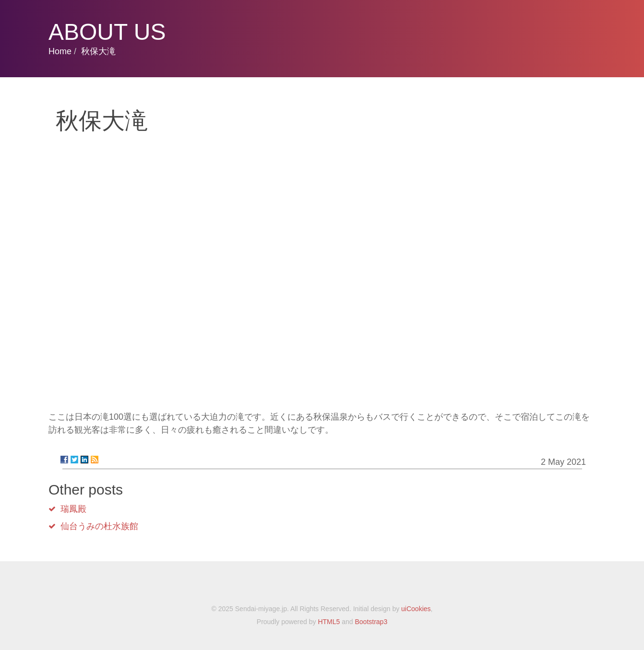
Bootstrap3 (371, 622)
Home (60, 51)
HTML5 (329, 622)
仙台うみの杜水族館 (99, 526)
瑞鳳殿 (73, 509)
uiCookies (416, 609)
